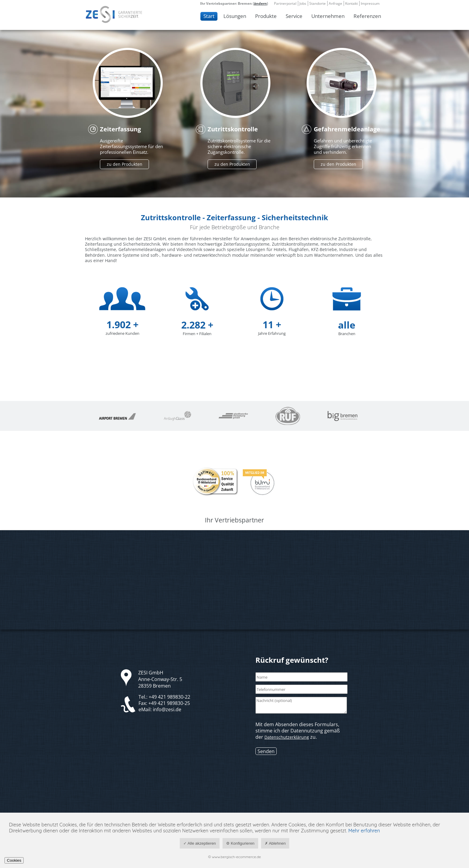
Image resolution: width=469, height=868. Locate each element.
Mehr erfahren (364, 831)
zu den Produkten (125, 164)
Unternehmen (328, 16)
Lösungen (235, 16)
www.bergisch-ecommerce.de (237, 857)
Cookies (14, 860)
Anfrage (335, 3)
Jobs (303, 3)
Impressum (370, 3)
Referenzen (367, 16)
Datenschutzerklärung (287, 737)
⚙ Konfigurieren (240, 843)
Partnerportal (285, 3)
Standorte (318, 3)
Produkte (266, 16)
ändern (260, 3)
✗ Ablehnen (275, 843)
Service (294, 16)
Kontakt (351, 3)
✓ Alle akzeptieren (200, 843)
